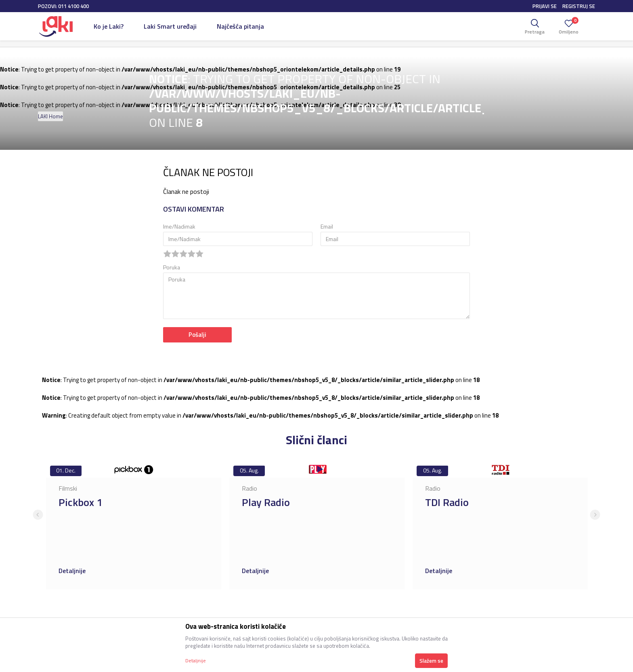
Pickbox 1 (81, 502)
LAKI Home (50, 116)
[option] (134, 525)
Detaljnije (73, 571)
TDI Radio (447, 502)
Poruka (172, 267)
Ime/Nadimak (179, 226)
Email (327, 226)
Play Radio (266, 502)
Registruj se (579, 6)
